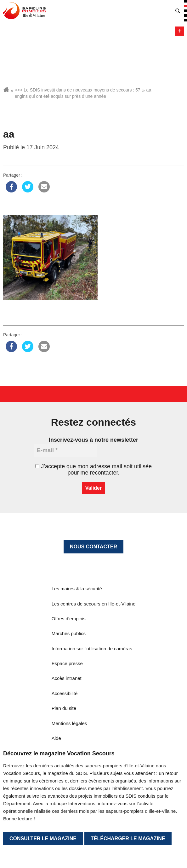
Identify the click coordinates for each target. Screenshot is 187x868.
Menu (180, 31)
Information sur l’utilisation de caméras (92, 649)
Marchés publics (69, 633)
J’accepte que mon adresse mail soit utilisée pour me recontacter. (93, 469)
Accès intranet (67, 678)
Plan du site (64, 708)
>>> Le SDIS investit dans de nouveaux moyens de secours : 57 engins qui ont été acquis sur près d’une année (78, 93)
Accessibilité (65, 693)
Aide (56, 738)
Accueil (6, 90)
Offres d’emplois (69, 619)
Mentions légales (69, 723)
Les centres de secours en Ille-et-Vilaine (94, 604)
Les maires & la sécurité (77, 589)
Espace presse (67, 663)
